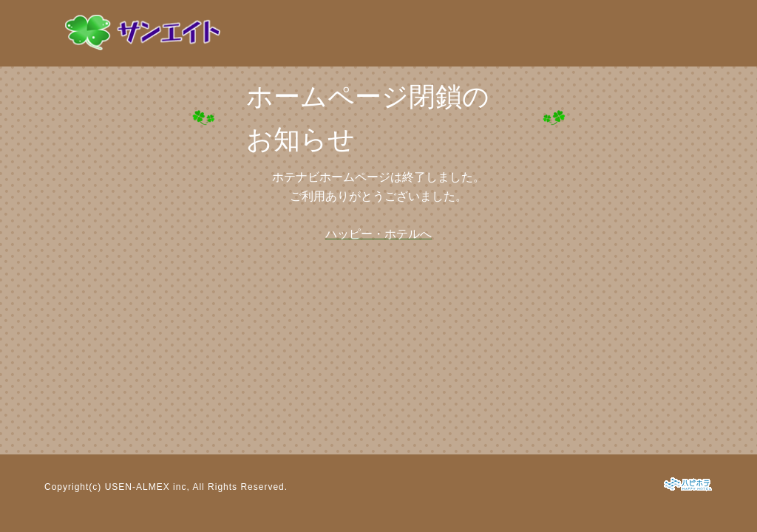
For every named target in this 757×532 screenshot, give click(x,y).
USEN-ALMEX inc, (147, 487)
